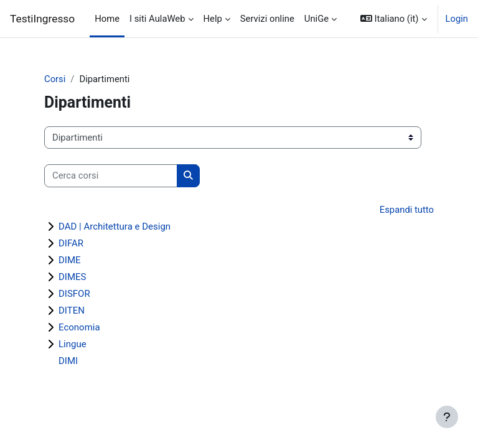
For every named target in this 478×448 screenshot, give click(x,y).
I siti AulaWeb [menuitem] (157, 19)
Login (457, 19)
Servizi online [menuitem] (267, 19)
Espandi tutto (407, 210)
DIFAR (71, 243)
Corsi (55, 79)
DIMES (72, 277)
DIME (70, 260)
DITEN (72, 310)
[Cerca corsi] (111, 175)
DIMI (68, 361)
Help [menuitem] (213, 19)
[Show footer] (447, 417)
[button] (394, 19)
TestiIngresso (42, 19)
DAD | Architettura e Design (115, 226)
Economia (79, 327)
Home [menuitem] (107, 19)
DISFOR (74, 294)
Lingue (73, 344)
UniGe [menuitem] (316, 19)
